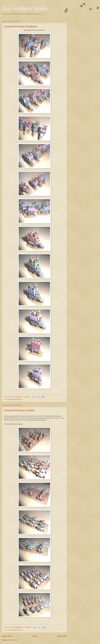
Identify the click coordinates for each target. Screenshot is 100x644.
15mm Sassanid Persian (15, 399)
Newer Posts (7, 636)
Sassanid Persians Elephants (21, 26)
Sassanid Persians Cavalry (19, 410)
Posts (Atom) (13, 640)
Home (35, 636)
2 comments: (27, 397)
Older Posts (62, 636)
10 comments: (27, 627)
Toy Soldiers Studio (25, 8)
